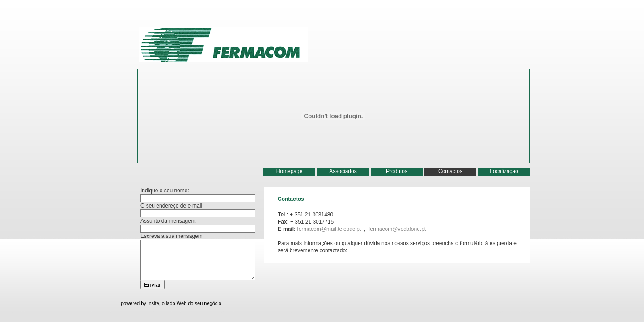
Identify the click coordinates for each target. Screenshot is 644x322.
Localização (504, 171)
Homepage (290, 171)
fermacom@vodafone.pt (397, 229)
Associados (343, 171)
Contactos (450, 171)
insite (153, 303)
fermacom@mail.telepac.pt (330, 229)
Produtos (397, 171)
